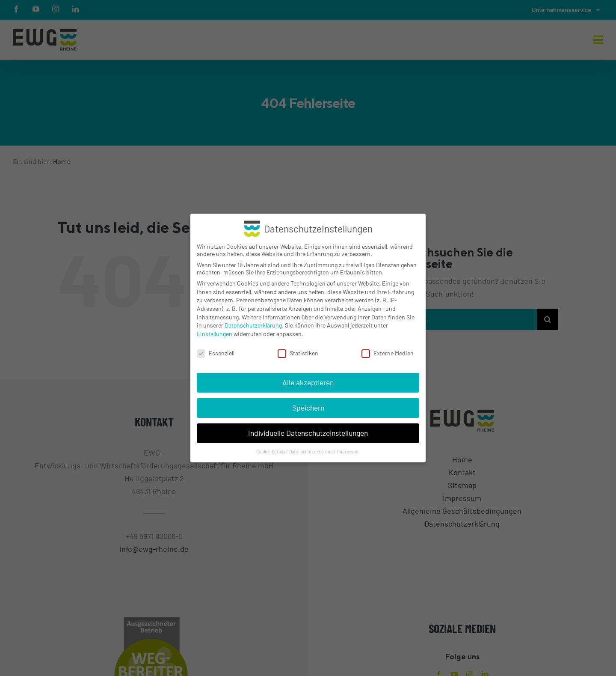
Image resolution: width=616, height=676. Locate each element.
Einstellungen (215, 334)
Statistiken (298, 353)
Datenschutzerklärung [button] (311, 451)
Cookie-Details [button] (271, 451)
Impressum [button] (348, 451)
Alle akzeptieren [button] (308, 382)
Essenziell (216, 353)
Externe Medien (388, 353)
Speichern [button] (308, 408)
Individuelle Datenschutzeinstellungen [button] (308, 433)
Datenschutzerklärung (253, 325)
